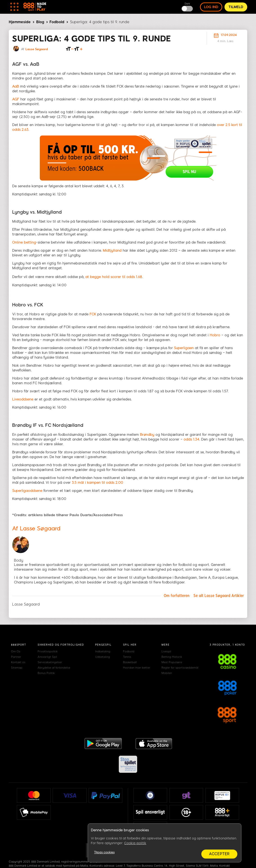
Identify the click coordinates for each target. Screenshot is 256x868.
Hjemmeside (20, 22)
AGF (16, 99)
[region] (165, 843)
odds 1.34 (191, 439)
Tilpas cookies (104, 852)
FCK (93, 314)
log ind (211, 7)
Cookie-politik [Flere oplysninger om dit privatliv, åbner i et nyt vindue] (135, 843)
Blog (40, 22)
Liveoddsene (23, 399)
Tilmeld (236, 7)
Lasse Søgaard (37, 49)
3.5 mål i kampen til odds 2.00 (97, 483)
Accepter (219, 854)
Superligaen (184, 348)
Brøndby (147, 435)
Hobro (215, 335)
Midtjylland (112, 251)
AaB (16, 86)
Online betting (24, 242)
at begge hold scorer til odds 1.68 (114, 277)
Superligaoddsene (27, 491)
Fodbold (57, 22)
